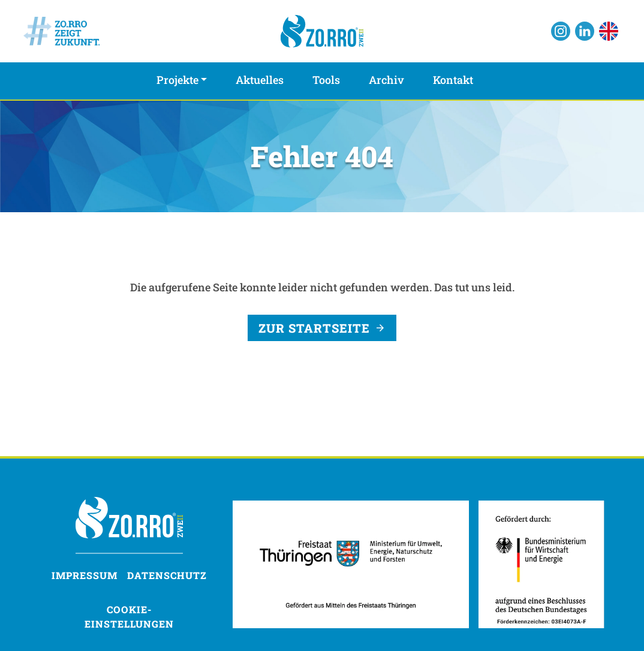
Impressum (85, 575)
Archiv (386, 80)
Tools (326, 80)
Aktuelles (260, 80)
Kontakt (453, 80)
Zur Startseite (314, 328)
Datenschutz (167, 575)
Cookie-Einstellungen (129, 617)
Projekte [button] (177, 80)
